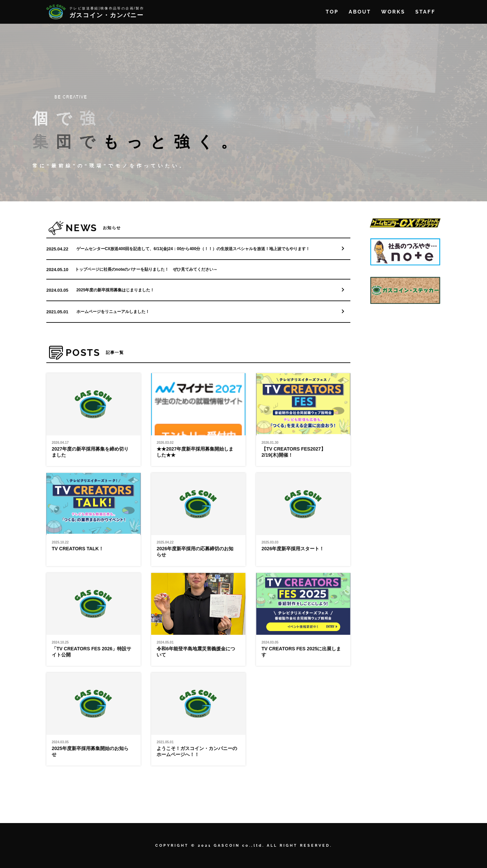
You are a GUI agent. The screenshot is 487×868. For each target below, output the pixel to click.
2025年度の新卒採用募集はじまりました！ (115, 290)
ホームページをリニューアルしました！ (113, 312)
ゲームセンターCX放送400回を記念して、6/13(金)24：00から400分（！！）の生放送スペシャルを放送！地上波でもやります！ (193, 249)
